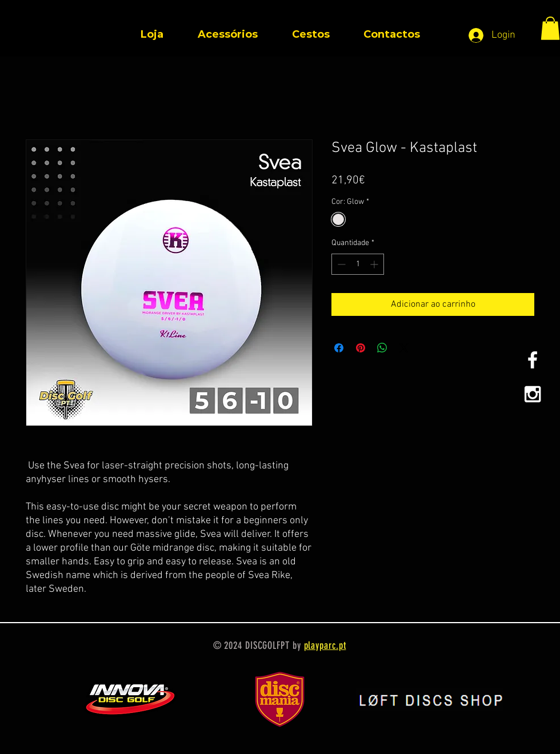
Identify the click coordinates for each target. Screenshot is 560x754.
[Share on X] (404, 348)
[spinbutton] (358, 264)
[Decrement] (340, 264)
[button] (550, 28)
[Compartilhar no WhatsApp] (382, 348)
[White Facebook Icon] (533, 360)
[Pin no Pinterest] (361, 348)
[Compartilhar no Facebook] (339, 348)
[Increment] (375, 264)
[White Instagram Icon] (533, 394)
